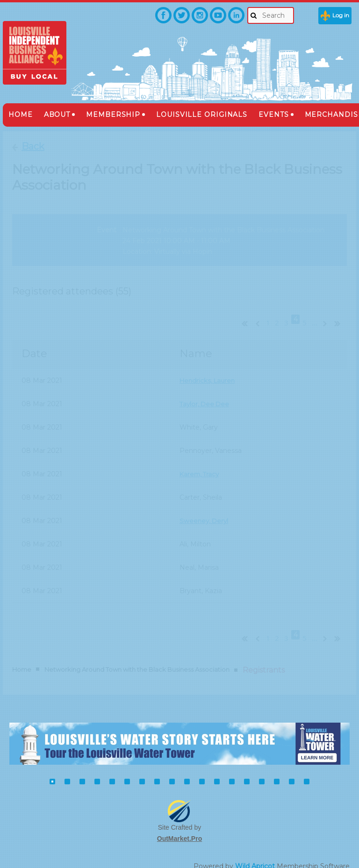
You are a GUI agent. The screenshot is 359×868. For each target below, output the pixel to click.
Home (22, 653)
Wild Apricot (255, 850)
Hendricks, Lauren (209, 372)
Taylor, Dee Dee (206, 395)
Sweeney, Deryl (205, 512)
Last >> (341, 314)
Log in (341, 15)
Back (33, 146)
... (315, 315)
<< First (243, 314)
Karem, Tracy (201, 466)
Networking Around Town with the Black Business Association (137, 653)
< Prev (257, 314)
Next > (327, 314)
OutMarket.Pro (179, 822)
